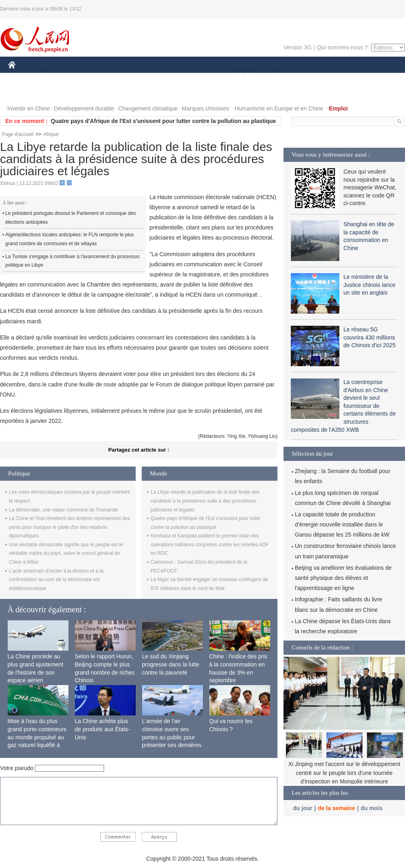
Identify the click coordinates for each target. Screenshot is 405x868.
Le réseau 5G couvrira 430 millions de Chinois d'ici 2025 (370, 337)
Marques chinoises (206, 108)
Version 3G (297, 47)
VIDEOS (57, 92)
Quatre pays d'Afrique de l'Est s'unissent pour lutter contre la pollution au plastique (163, 121)
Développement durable (84, 108)
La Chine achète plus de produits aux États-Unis (102, 729)
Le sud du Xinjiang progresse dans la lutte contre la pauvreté (171, 664)
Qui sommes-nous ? (342, 47)
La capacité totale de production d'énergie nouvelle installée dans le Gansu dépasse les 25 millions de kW (342, 524)
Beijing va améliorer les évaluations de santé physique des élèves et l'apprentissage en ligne (343, 578)
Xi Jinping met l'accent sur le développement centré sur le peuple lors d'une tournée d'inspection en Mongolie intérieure (344, 773)
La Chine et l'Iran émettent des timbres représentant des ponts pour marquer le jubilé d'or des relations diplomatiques (69, 527)
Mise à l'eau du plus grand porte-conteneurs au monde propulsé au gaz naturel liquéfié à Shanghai (37, 737)
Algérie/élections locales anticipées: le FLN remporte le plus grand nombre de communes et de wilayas (70, 239)
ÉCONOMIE (57, 76)
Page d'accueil (18, 134)
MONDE (94, 76)
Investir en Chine (29, 108)
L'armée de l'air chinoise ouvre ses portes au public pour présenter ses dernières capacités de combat (172, 737)
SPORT (304, 76)
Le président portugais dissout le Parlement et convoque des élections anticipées (70, 218)
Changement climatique (148, 108)
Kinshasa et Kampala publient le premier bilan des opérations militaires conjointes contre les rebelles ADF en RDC (210, 544)
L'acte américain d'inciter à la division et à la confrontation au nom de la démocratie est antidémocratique (56, 580)
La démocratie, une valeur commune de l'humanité (63, 510)
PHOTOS (25, 92)
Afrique (51, 134)
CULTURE (200, 76)
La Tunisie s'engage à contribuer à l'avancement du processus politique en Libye (72, 261)
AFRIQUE (128, 76)
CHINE (22, 76)
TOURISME (339, 76)
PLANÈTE (272, 76)
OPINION (377, 76)
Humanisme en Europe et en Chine (279, 108)
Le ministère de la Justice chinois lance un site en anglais (369, 285)
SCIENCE (164, 76)
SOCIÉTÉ (236, 76)
